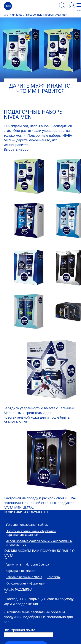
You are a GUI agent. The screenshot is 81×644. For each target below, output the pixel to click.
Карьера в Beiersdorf (21, 571)
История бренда (37, 565)
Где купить (13, 565)
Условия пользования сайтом (27, 525)
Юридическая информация (26, 584)
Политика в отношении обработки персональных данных (31, 533)
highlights (16, 15)
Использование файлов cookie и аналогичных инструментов (39, 543)
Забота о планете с (24, 577)
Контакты (54, 577)
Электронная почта (19, 630)
